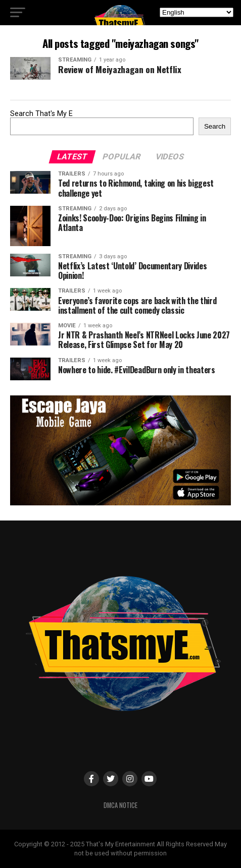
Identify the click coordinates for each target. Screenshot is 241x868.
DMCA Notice (121, 805)
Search (215, 126)
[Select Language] (197, 12)
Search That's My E (41, 114)
